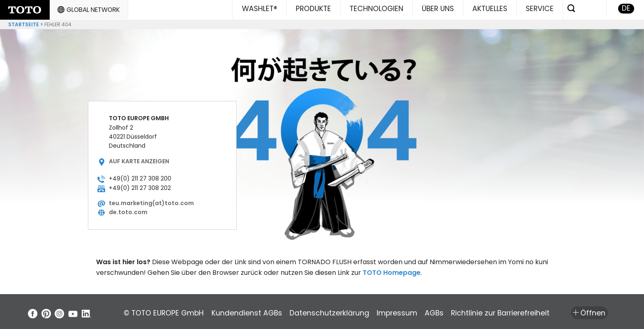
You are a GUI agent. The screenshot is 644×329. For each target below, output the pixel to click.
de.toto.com (128, 210)
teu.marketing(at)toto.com (151, 201)
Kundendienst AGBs (257, 311)
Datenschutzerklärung (350, 311)
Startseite (24, 22)
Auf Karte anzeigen (139, 159)
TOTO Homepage (392, 270)
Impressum (429, 311)
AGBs (476, 311)
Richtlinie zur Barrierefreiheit (553, 311)
